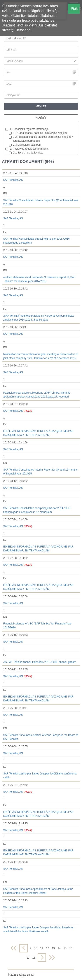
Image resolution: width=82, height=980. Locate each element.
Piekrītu (75, 9)
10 (36, 948)
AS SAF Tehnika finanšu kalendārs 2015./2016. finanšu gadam (40, 662)
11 (42, 948)
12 (47, 948)
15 (65, 948)
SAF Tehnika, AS (13, 180)
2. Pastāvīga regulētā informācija (27, 149)
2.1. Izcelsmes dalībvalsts (26, 153)
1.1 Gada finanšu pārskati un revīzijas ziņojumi (38, 133)
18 (34, 958)
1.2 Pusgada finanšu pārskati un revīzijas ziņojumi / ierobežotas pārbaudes (41, 139)
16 (71, 948)
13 (53, 948)
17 (28, 958)
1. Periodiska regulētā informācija (27, 129)
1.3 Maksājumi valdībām (25, 145)
